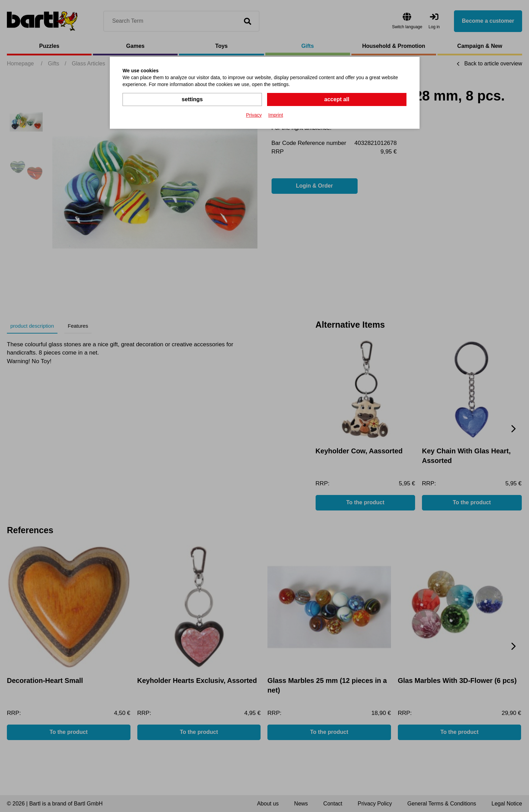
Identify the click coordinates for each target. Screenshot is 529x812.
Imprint (276, 115)
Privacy (254, 115)
